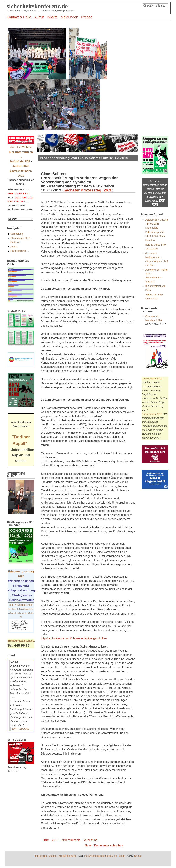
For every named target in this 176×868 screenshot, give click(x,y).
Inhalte (52, 17)
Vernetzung (90, 840)
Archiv (14, 247)
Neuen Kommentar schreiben (104, 845)
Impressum (41, 856)
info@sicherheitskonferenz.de (101, 856)
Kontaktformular (67, 856)
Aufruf (39, 17)
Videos (53, 856)
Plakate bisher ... (20, 251)
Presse (87, 17)
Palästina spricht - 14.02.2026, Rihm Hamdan (155, 236)
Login (122, 856)
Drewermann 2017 (152, 414)
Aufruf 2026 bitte (21, 152)
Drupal (138, 856)
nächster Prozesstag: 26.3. (88, 190)
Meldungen (69, 17)
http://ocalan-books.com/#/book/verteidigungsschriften (74, 638)
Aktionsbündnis (71, 840)
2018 (55, 840)
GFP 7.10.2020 (20, 729)
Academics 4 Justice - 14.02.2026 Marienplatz (156, 224)
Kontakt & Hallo (19, 17)
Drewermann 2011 (152, 379)
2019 (46, 840)
